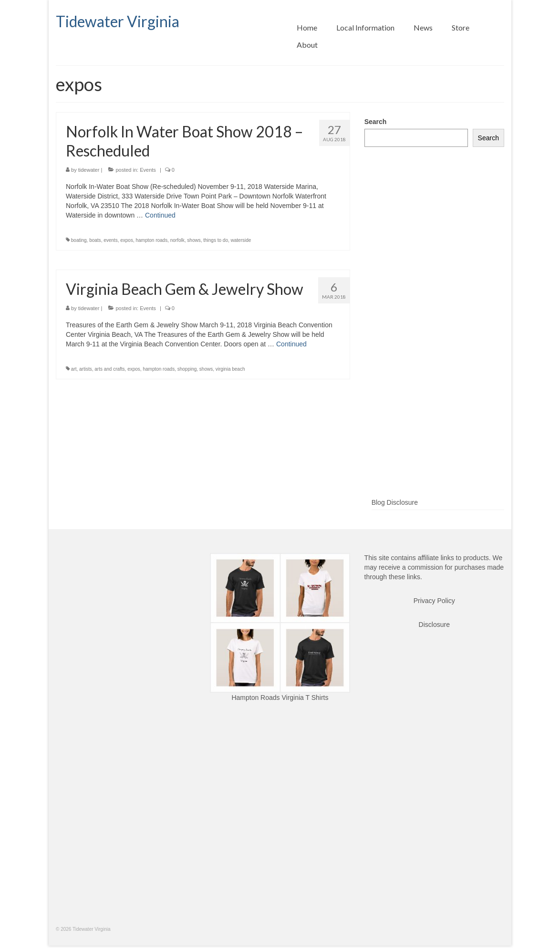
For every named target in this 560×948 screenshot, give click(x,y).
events (110, 240)
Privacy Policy (434, 601)
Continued (160, 215)
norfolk (177, 240)
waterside (241, 240)
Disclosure (434, 625)
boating (79, 240)
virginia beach (230, 369)
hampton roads (151, 240)
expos (127, 240)
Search (376, 122)
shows (194, 240)
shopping (187, 369)
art (74, 369)
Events (148, 170)
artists (86, 369)
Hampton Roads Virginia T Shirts (280, 698)
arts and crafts (109, 369)
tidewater (89, 170)
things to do (216, 240)
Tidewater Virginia (118, 21)
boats (95, 240)
